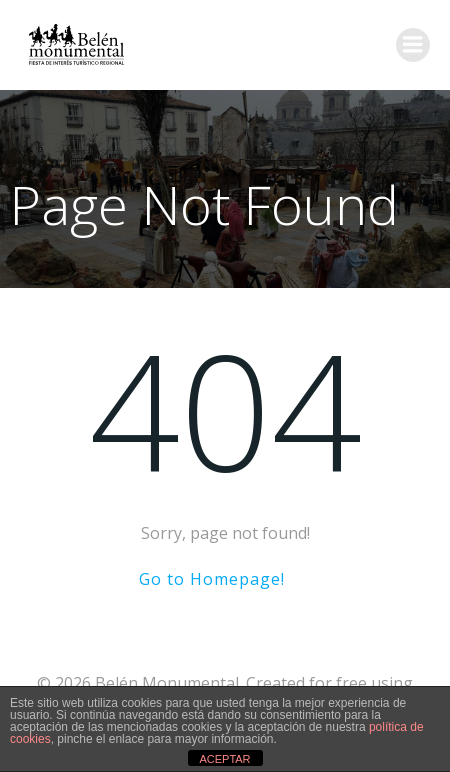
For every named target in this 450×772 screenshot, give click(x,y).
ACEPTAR (224, 759)
